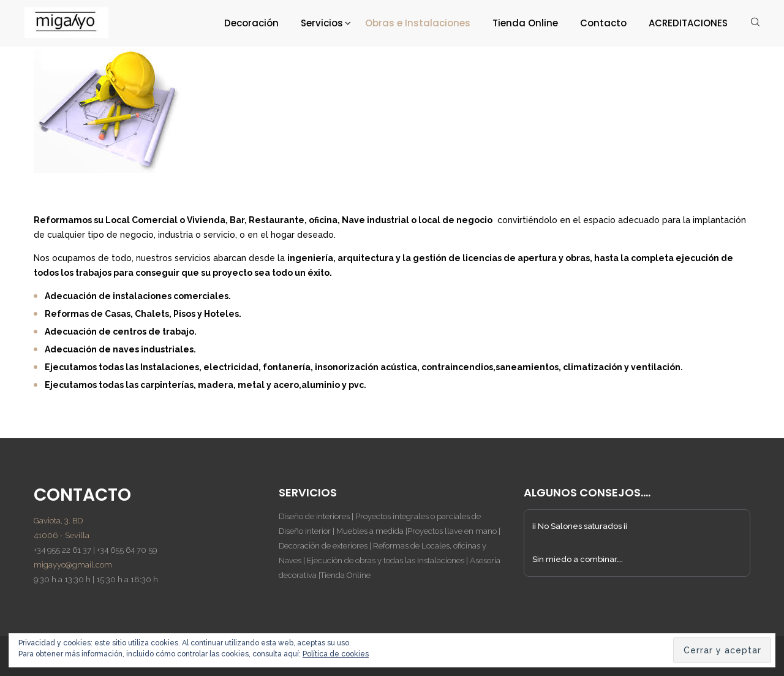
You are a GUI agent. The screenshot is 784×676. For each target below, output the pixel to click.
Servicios (322, 23)
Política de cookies (336, 654)
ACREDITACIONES (688, 23)
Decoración (251, 23)
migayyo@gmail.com (73, 565)
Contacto (603, 23)
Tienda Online (525, 23)
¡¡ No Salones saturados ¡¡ (580, 526)
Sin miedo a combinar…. (578, 559)
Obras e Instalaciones (418, 23)
